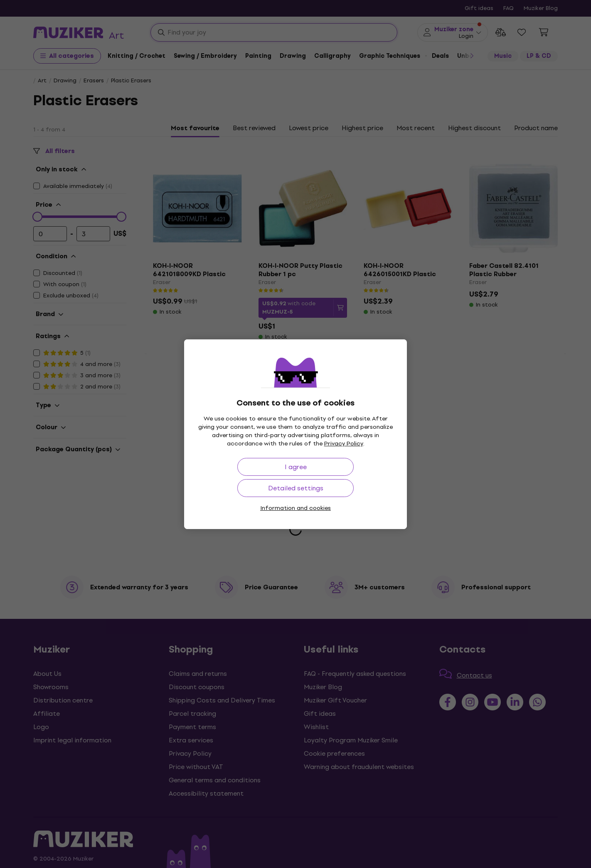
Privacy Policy (344, 444)
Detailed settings (296, 488)
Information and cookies (295, 508)
